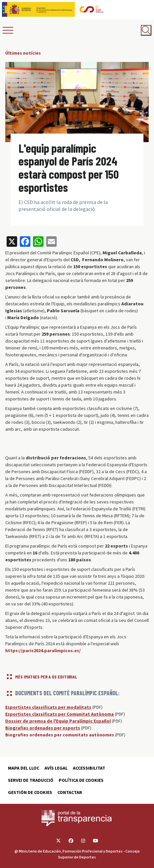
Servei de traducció (31, 780)
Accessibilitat (89, 768)
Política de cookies (81, 780)
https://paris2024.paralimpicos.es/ (43, 651)
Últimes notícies (23, 53)
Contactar (70, 792)
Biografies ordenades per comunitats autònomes (60, 735)
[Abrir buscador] (146, 30)
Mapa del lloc (24, 768)
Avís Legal (56, 768)
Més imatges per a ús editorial (46, 677)
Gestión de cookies (30, 792)
